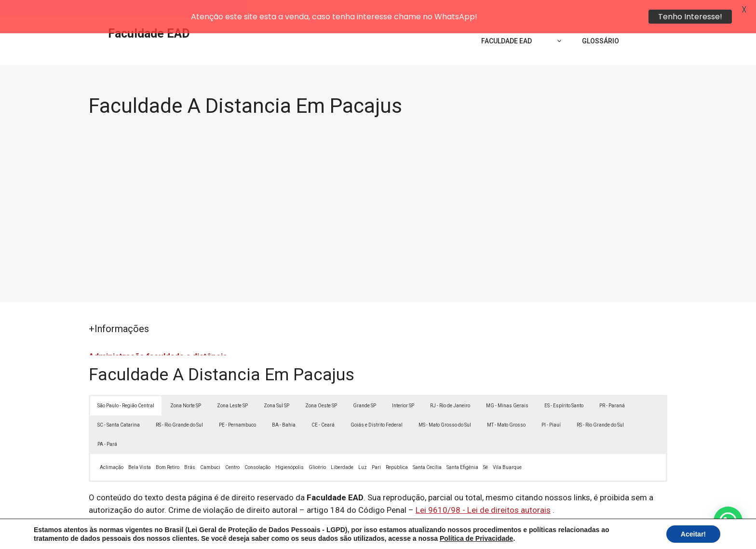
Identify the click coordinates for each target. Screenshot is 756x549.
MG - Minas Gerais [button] (507, 389)
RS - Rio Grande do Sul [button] (179, 408)
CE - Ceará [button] (323, 408)
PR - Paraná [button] (612, 389)
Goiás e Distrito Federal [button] (377, 408)
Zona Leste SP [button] (232, 389)
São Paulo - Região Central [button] (126, 389)
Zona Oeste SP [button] (321, 389)
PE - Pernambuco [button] (237, 408)
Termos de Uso (511, 534)
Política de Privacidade (445, 534)
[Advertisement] (378, 185)
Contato (555, 534)
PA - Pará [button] (107, 427)
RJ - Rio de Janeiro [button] (450, 389)
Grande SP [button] (364, 389)
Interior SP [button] (403, 389)
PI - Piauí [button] (551, 408)
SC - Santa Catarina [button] (119, 408)
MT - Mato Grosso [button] (506, 408)
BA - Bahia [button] (284, 408)
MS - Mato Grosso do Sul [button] (445, 408)
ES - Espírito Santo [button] (564, 389)
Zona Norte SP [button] (186, 389)
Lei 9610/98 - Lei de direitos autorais (483, 493)
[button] (728, 521)
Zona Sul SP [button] (277, 389)
